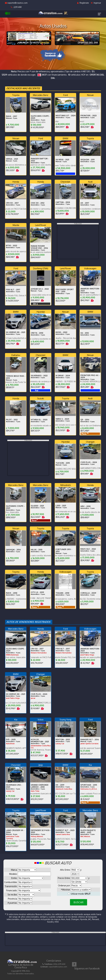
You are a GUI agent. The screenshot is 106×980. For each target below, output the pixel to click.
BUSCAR (78, 902)
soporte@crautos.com (16, 3)
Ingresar (96, 3)
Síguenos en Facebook (87, 968)
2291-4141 (16, 7)
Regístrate (83, 3)
